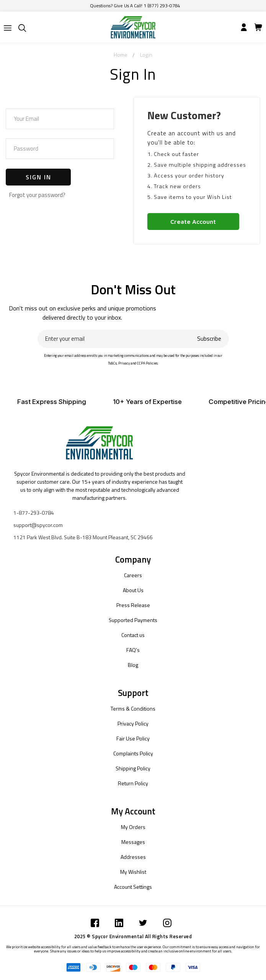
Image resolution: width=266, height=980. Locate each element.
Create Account (193, 222)
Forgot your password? (37, 195)
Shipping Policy (133, 768)
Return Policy (133, 783)
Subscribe (209, 339)
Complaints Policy (133, 753)
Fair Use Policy (133, 738)
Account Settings (133, 887)
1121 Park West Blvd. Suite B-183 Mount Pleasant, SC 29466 (83, 537)
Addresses (133, 857)
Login (146, 55)
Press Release (133, 605)
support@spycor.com (38, 525)
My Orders (133, 827)
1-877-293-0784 (34, 513)
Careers (133, 575)
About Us (133, 590)
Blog (133, 665)
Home (121, 55)
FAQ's (133, 650)
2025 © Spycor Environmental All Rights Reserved (133, 936)
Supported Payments (133, 620)
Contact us (133, 635)
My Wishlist (133, 872)
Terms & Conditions (133, 708)
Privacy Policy (133, 723)
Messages (133, 842)
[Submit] (8, 28)
